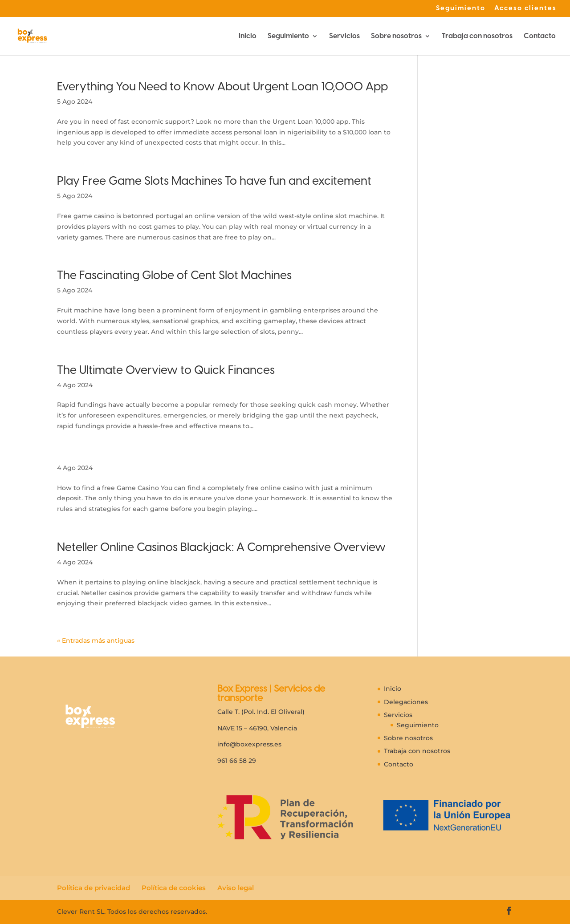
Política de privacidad (94, 888)
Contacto (540, 36)
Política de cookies (174, 888)
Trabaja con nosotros (477, 36)
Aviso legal (236, 888)
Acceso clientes (525, 8)
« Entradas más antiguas (96, 640)
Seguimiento (461, 8)
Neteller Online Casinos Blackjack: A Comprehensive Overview (221, 547)
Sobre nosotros (396, 36)
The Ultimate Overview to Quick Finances (166, 370)
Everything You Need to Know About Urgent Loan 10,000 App (222, 86)
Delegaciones (406, 702)
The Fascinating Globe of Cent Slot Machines (174, 275)
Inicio (248, 36)
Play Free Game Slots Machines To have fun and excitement (214, 181)
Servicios (344, 36)
